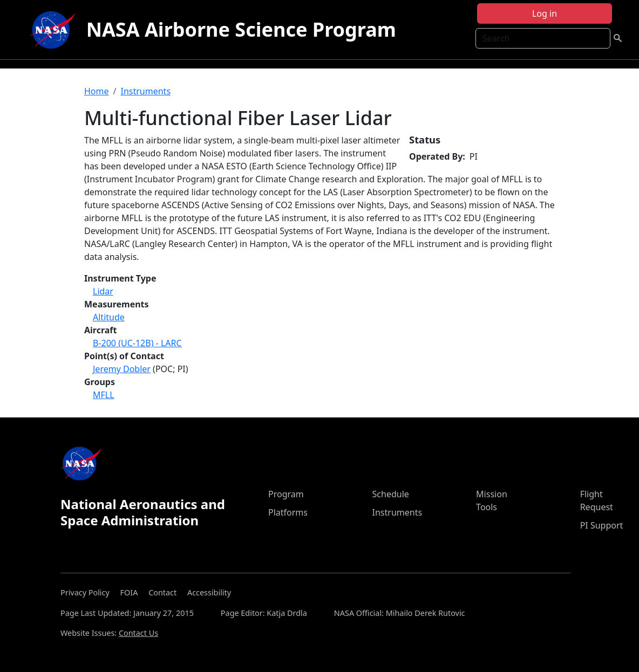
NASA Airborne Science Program (241, 29)
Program (286, 494)
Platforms (288, 512)
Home (97, 91)
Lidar (103, 291)
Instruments (145, 91)
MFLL (104, 395)
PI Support (602, 525)
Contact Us (138, 633)
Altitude (109, 317)
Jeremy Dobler (122, 369)
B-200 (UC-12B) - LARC (137, 343)
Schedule (391, 494)
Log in (545, 13)
